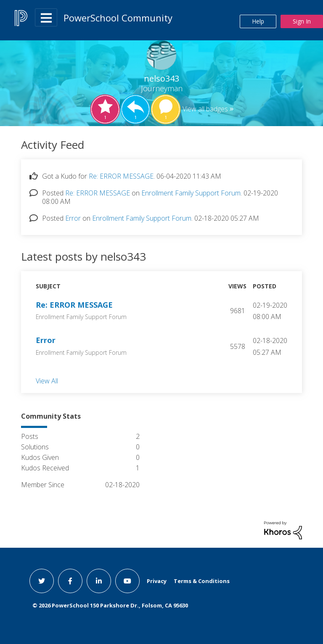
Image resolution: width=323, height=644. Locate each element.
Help (258, 21)
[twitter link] (42, 581)
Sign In (302, 21)
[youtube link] (127, 581)
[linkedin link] (99, 581)
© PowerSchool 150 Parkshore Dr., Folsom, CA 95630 (110, 605)
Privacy (157, 581)
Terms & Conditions (202, 581)
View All (47, 380)
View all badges (205, 109)
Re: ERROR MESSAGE (121, 176)
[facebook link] (70, 581)
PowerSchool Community (118, 18)
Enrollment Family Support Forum (191, 193)
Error (73, 218)
